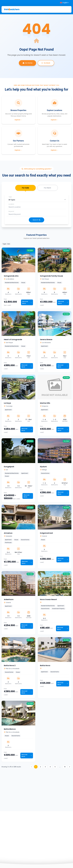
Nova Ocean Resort (48, 599)
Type (10, 197)
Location (11, 204)
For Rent (47, 188)
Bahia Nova (45, 665)
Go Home (27, 63)
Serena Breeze (46, 339)
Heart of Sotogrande (13, 339)
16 (65, 767)
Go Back (46, 63)
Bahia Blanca (10, 729)
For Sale (25, 189)
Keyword (11, 211)
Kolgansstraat (46, 533)
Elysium (43, 467)
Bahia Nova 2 (10, 665)
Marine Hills (45, 403)
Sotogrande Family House (51, 276)
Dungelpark (9, 467)
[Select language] (65, 3)
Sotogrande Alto (11, 276)
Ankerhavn (9, 599)
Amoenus (8, 533)
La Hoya (7, 403)
